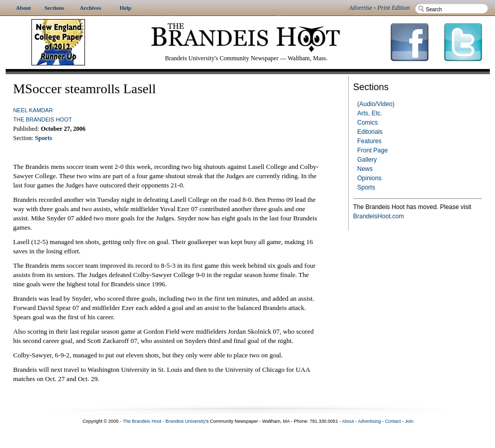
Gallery (367, 160)
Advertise (360, 8)
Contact (393, 421)
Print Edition (394, 8)
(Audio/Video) (376, 104)
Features (370, 141)
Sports (366, 187)
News (365, 169)
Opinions (370, 178)
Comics (368, 123)
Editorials (370, 132)
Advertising (370, 421)
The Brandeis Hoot (43, 119)
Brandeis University (185, 421)
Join (409, 421)
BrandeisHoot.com (379, 216)
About (348, 421)
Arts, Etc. (370, 113)
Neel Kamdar (33, 110)
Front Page (373, 150)
